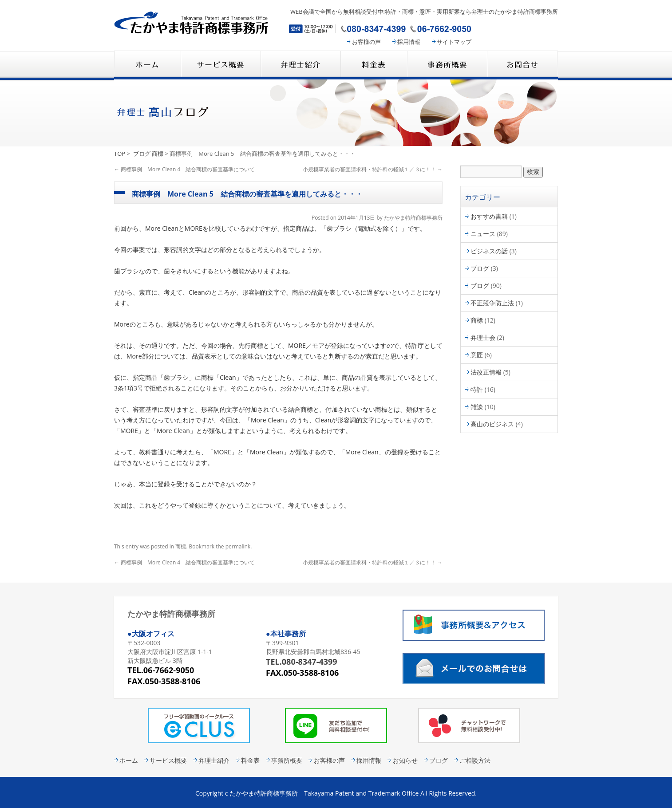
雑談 (477, 407)
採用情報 (409, 42)
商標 (158, 154)
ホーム (129, 760)
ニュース (483, 234)
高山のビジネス (492, 424)
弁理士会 (483, 337)
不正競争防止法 (492, 303)
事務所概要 (447, 65)
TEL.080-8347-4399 (302, 662)
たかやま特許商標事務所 (413, 218)
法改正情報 (486, 372)
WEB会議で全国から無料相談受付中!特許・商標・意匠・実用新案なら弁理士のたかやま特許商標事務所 (424, 12)
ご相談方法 (475, 760)
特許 (477, 389)
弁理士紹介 (300, 65)
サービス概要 (221, 65)
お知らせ (405, 760)
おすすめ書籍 (489, 216)
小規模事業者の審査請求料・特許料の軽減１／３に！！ (373, 169)
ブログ (142, 154)
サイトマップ (454, 42)
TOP (120, 154)
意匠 (477, 355)
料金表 (374, 65)
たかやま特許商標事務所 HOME (147, 65)
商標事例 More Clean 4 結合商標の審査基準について (184, 169)
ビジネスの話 (489, 251)
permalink (238, 546)
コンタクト (522, 65)
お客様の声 (366, 42)
